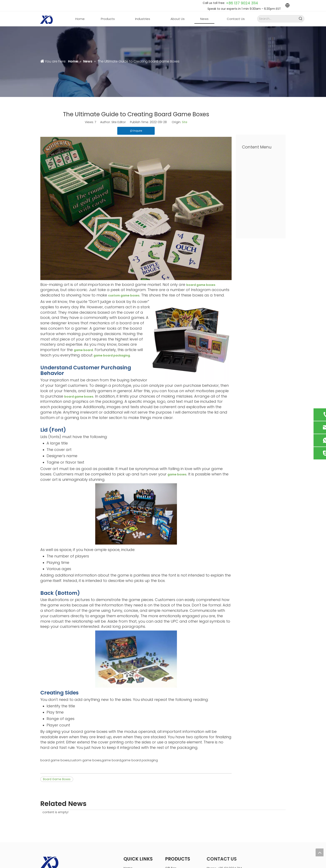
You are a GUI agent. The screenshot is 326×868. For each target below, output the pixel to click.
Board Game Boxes (57, 779)
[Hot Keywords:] (301, 19)
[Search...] (277, 19)
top (320, 852)
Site (185, 122)
